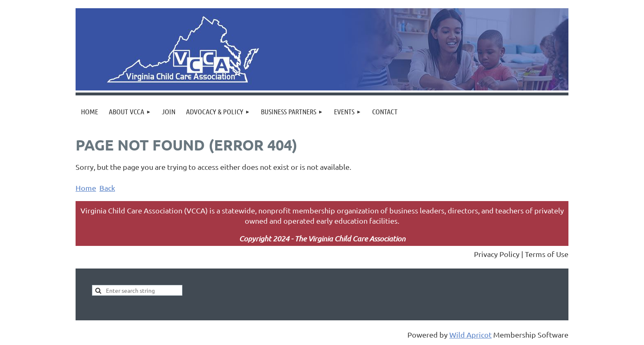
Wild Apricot (470, 335)
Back (107, 188)
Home (86, 188)
